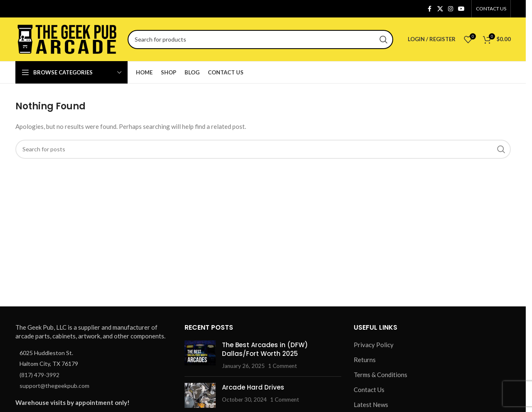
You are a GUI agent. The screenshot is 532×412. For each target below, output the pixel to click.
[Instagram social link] (451, 9)
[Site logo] (67, 38)
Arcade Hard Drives (253, 387)
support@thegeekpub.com (54, 386)
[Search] (260, 39)
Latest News (371, 405)
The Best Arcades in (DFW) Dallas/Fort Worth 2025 (265, 349)
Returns (365, 360)
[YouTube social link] (461, 9)
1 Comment (282, 366)
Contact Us (369, 390)
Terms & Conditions (381, 375)
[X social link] (440, 9)
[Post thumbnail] (200, 355)
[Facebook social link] (430, 9)
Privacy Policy (374, 345)
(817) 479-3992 (39, 375)
